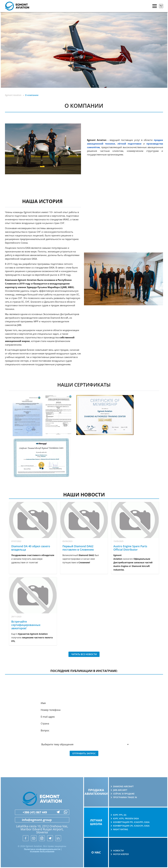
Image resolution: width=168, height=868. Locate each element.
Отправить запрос (84, 753)
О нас (96, 852)
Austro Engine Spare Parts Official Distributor (130, 548)
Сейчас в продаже (124, 794)
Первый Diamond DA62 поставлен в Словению (78, 548)
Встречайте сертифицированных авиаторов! (26, 625)
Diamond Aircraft (123, 786)
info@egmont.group (33, 820)
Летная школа (96, 822)
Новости (118, 851)
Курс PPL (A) (120, 815)
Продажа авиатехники (96, 792)
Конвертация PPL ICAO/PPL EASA (131, 822)
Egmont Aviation (13, 95)
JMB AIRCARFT (120, 790)
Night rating (121, 829)
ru (161, 6)
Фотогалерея (121, 854)
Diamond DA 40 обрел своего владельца (31, 548)
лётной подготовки (129, 144)
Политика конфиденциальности (42, 849)
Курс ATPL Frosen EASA (126, 819)
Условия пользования (42, 851)
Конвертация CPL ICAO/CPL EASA (131, 826)
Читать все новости (84, 654)
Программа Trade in (125, 797)
